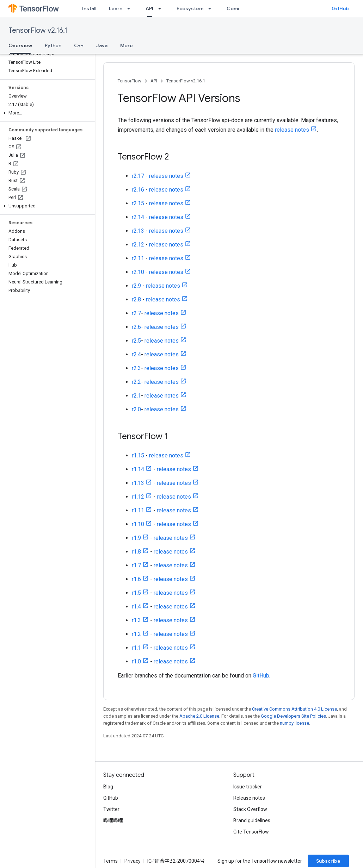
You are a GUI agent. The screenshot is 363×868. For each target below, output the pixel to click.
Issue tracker (248, 787)
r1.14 (138, 469)
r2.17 (138, 176)
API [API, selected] (149, 8)
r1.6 (136, 579)
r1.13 (138, 483)
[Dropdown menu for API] (162, 8)
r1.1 (136, 648)
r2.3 (136, 368)
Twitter (111, 809)
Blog (108, 787)
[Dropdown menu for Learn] (131, 8)
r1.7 (136, 565)
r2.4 (136, 354)
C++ (79, 45)
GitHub (340, 8)
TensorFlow (130, 81)
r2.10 (138, 272)
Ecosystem (190, 8)
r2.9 (136, 286)
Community (240, 8)
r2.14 (138, 217)
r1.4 (136, 607)
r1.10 (138, 524)
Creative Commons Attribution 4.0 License (294, 709)
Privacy (133, 861)
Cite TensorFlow (251, 832)
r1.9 (136, 538)
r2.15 (138, 203)
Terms (110, 861)
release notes (292, 130)
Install (89, 8)
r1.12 (138, 497)
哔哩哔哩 (113, 820)
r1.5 (136, 593)
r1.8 (136, 552)
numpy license (294, 723)
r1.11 (138, 510)
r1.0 (136, 661)
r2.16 (138, 190)
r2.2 (136, 382)
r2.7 (136, 313)
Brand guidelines (252, 820)
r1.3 (136, 620)
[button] (46, 113)
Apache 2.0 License (199, 716)
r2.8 (136, 299)
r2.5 (136, 341)
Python (53, 45)
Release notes (249, 798)
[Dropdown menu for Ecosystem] (212, 8)
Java (102, 45)
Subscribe (328, 861)
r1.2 (136, 634)
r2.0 (136, 409)
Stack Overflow (250, 809)
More (127, 45)
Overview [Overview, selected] (20, 45)
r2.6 (136, 327)
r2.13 (138, 231)
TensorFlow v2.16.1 (38, 30)
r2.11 (138, 258)
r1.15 (138, 455)
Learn (116, 8)
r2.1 (136, 396)
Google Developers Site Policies (293, 716)
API (154, 81)
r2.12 (138, 245)
